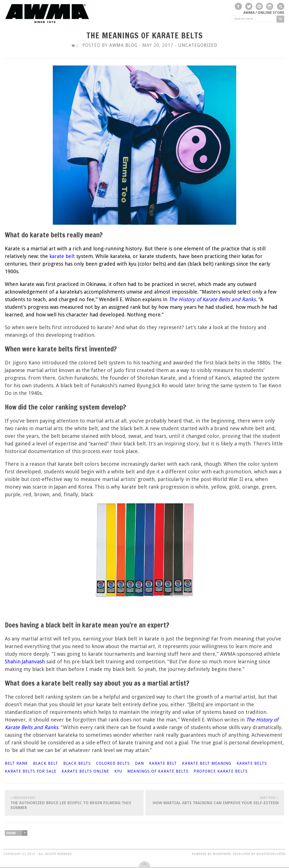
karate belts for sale (31, 771)
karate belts (252, 763)
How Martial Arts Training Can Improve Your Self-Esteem (215, 800)
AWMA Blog (123, 45)
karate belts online (85, 771)
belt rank (16, 763)
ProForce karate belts (221, 771)
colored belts (113, 763)
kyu (118, 771)
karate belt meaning (207, 763)
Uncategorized (198, 45)
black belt (46, 763)
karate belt (163, 763)
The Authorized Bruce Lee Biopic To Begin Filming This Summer (74, 803)
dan (139, 763)
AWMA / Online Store (264, 13)
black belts (77, 763)
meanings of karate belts (158, 771)
